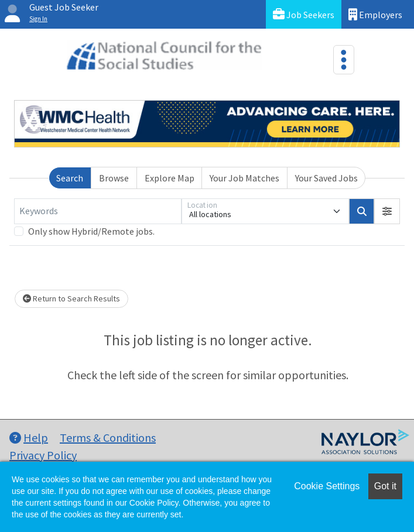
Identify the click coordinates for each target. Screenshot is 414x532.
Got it (385, 486)
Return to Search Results (71, 298)
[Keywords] (98, 211)
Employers (375, 14)
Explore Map (170, 178)
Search (70, 178)
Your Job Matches (244, 178)
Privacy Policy (43, 455)
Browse (114, 178)
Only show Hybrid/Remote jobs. (91, 231)
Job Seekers (304, 14)
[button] (387, 211)
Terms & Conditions (108, 437)
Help (29, 437)
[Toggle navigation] (344, 60)
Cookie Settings (327, 486)
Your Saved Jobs (326, 178)
